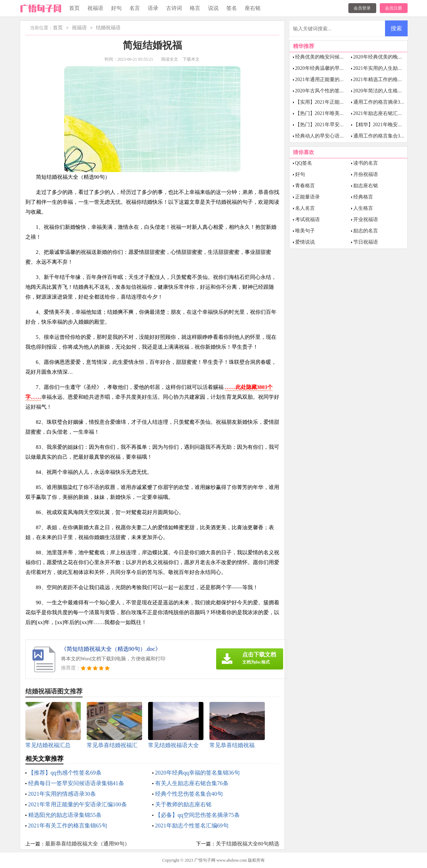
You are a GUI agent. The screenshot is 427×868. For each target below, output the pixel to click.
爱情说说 (305, 242)
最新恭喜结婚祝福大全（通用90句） (87, 844)
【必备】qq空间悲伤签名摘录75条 (197, 815)
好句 (116, 8)
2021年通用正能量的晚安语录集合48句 (337, 80)
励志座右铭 (366, 186)
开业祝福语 (366, 219)
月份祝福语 (366, 174)
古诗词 (174, 8)
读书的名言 (366, 163)
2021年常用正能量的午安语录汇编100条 (78, 804)
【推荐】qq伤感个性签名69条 (65, 773)
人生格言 (363, 208)
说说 (213, 8)
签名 (232, 8)
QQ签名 (304, 163)
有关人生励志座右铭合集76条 (192, 783)
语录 (153, 8)
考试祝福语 (307, 219)
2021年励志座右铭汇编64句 (383, 113)
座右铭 (253, 8)
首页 (74, 8)
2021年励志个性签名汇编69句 (192, 826)
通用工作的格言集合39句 (380, 136)
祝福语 (95, 8)
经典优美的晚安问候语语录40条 (330, 57)
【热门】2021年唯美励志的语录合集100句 (341, 113)
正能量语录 (307, 197)
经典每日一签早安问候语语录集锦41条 (76, 783)
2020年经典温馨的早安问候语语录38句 (337, 68)
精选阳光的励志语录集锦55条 (65, 815)
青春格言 (305, 186)
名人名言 (305, 208)
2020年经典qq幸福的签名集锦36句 (197, 773)
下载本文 (191, 59)
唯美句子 (305, 231)
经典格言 (363, 197)
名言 (135, 8)
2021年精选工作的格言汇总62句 (388, 80)
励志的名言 (366, 231)
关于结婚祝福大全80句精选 (248, 844)
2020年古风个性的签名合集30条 (330, 91)
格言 (195, 8)
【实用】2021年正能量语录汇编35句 (335, 102)
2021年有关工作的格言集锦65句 (68, 826)
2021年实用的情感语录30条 (62, 794)
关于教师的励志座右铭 (183, 804)
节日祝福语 (366, 242)
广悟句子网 (205, 860)
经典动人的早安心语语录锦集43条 (332, 136)
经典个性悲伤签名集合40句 (189, 794)
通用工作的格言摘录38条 (380, 102)
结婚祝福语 (108, 28)
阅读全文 (170, 59)
